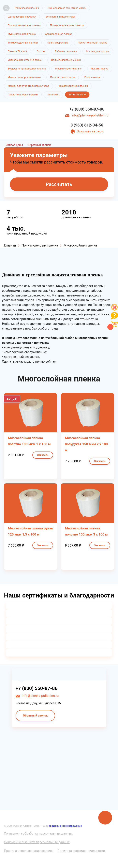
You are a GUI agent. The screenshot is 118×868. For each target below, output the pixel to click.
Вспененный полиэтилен (61, 17)
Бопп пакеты (92, 77)
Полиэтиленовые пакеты (23, 95)
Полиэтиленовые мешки (66, 60)
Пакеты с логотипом (63, 77)
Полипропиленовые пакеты (67, 25)
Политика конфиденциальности (81, 851)
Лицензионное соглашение (65, 826)
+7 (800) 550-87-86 (87, 109)
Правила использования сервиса (29, 851)
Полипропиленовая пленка (24, 25)
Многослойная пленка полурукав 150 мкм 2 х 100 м (86, 444)
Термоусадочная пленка (73, 86)
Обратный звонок (39, 145)
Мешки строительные (68, 69)
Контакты (53, 95)
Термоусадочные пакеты (23, 43)
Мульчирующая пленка (22, 34)
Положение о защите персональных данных (37, 842)
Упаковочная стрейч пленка (25, 60)
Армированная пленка (59, 34)
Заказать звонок (90, 131)
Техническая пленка (27, 8)
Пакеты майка (100, 69)
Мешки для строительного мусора (28, 86)
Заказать (43, 455)
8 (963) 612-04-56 (87, 125)
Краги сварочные (58, 43)
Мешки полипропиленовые (24, 77)
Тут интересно (77, 95)
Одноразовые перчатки (22, 17)
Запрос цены (14, 145)
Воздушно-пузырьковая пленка (27, 69)
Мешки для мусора (98, 51)
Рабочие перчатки (66, 51)
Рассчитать (59, 184)
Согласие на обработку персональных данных (38, 833)
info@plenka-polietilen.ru (90, 115)
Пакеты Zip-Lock (17, 51)
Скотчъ (41, 51)
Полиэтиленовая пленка (93, 43)
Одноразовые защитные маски (67, 8)
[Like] (114, 310)
